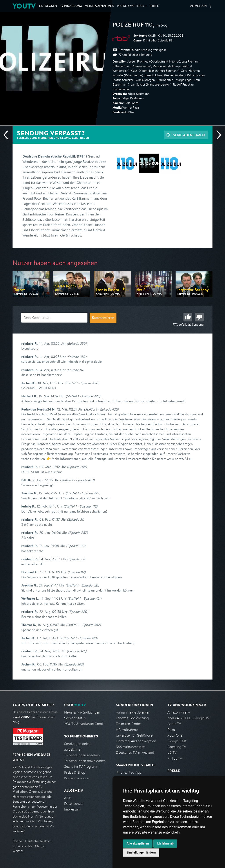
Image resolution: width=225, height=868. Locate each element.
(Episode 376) (77, 651)
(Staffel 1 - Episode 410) (81, 638)
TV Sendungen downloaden (85, 761)
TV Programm (71, 6)
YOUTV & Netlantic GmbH (84, 724)
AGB (68, 798)
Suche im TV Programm (82, 767)
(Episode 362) (74, 664)
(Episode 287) (78, 533)
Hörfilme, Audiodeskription (136, 741)
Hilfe (155, 6)
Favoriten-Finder (128, 724)
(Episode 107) (76, 546)
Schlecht (199, 317)
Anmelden (198, 6)
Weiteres (131, 6)
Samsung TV (177, 747)
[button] (210, 6)
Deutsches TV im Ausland (135, 752)
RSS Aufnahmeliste (130, 747)
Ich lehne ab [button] (165, 843)
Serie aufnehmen (189, 135)
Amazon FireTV (179, 712)
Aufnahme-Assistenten (133, 712)
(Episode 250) (77, 343)
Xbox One (175, 735)
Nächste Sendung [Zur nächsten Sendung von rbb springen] (217, 135)
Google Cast (177, 741)
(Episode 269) (77, 467)
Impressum (72, 809)
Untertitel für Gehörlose (134, 735)
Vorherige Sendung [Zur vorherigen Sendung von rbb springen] (8, 135)
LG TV (172, 752)
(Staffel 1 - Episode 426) (82, 383)
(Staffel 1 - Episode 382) (83, 625)
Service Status (75, 718)
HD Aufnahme (127, 730)
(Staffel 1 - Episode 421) (82, 585)
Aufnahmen (99, 6)
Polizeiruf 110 (133, 25)
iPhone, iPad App (129, 772)
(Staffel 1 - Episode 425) (83, 396)
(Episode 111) (75, 370)
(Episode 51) (75, 519)
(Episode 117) (76, 572)
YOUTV (24, 6)
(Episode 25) (76, 559)
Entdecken (48, 6)
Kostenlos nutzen (77, 778)
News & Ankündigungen (82, 712)
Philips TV (175, 758)
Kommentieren (103, 318)
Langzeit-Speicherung (132, 718)
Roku (171, 730)
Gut (188, 317)
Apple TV (174, 724)
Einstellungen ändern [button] (141, 852)
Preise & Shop (75, 772)
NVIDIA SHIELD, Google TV (188, 718)
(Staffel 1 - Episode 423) (77, 480)
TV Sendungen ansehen (82, 755)
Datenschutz (74, 804)
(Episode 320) (78, 612)
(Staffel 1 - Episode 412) (80, 506)
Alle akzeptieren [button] (138, 843)
